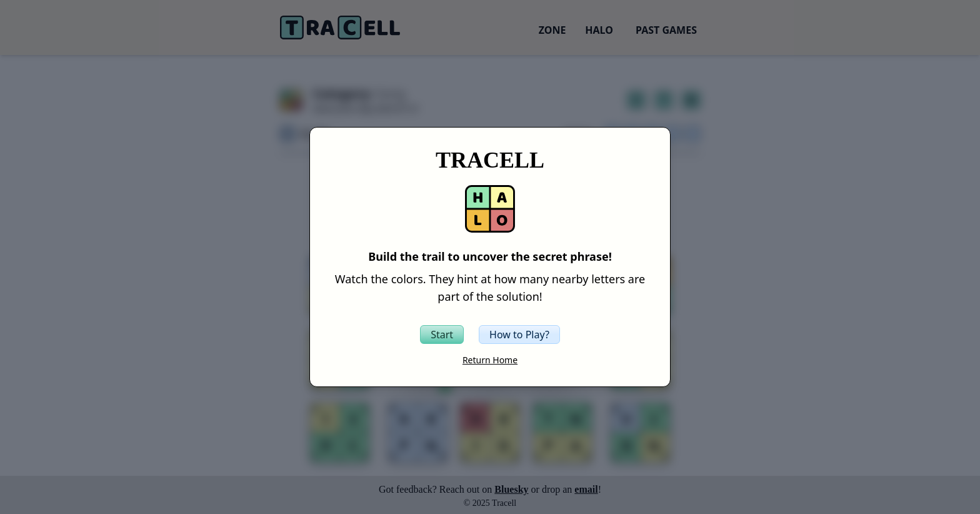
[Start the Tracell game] (442, 335)
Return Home (490, 360)
